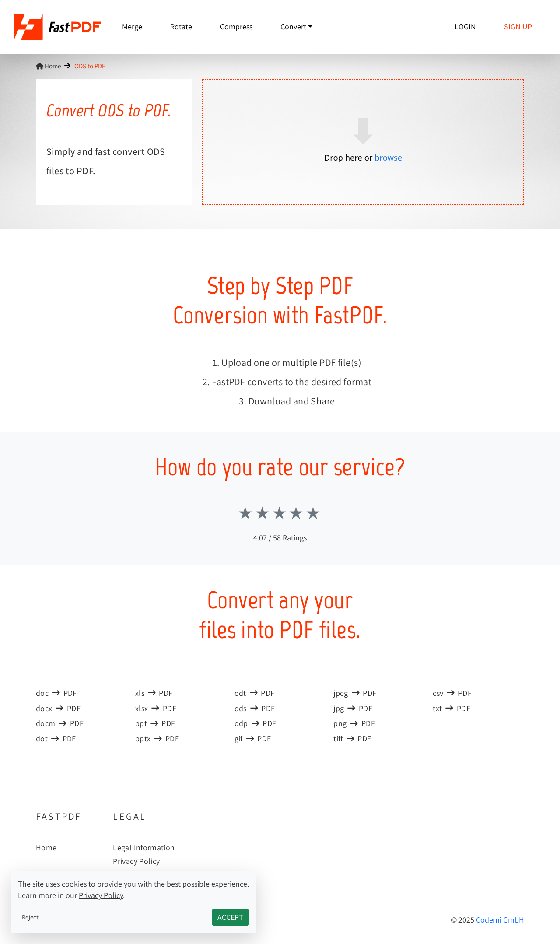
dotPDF (56, 739)
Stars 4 (297, 513)
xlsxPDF (156, 708)
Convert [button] (293, 26)
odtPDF (255, 693)
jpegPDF (355, 693)
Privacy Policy (136, 861)
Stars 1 (246, 513)
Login (465, 26)
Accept (230, 917)
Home (48, 66)
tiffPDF (352, 739)
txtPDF (451, 708)
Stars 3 (280, 513)
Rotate (181, 26)
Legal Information (144, 847)
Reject (30, 917)
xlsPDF (154, 693)
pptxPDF (157, 739)
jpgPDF (353, 708)
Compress (236, 26)
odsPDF (255, 708)
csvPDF (452, 693)
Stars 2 (263, 513)
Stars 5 (314, 513)
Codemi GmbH (500, 920)
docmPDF (60, 723)
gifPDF (253, 739)
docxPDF (58, 708)
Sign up (518, 26)
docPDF (56, 693)
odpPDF (255, 723)
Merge (132, 26)
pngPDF (354, 723)
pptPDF (155, 723)
